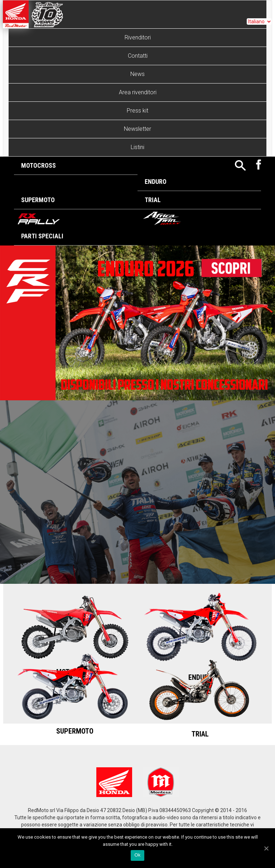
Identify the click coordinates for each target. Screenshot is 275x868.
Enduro (156, 182)
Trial (153, 200)
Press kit (137, 111)
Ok (137, 855)
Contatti (138, 56)
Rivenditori (138, 37)
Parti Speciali (42, 236)
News (137, 74)
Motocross (38, 165)
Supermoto (38, 200)
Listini (137, 147)
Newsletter (137, 129)
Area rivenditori (138, 92)
